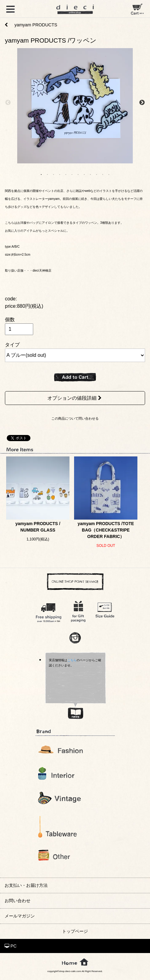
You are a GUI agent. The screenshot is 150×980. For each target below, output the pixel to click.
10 (97, 174)
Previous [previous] (8, 103)
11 (103, 174)
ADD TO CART (75, 377)
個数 (10, 320)
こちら (72, 660)
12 (109, 174)
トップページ (75, 931)
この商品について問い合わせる (75, 418)
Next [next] (142, 103)
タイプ (12, 345)
